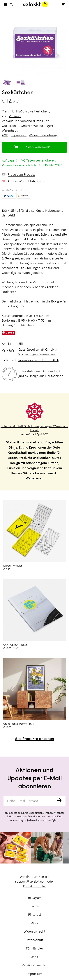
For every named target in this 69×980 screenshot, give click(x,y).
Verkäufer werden (34, 965)
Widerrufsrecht (34, 932)
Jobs (34, 957)
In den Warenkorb (37, 147)
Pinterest (35, 915)
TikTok (35, 906)
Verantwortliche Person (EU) (38, 360)
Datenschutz (35, 940)
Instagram (34, 898)
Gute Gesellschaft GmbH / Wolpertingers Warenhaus (28, 126)
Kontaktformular (34, 886)
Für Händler (35, 949)
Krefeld (35, 430)
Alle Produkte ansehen (34, 739)
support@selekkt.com (31, 882)
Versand (15, 116)
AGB (34, 923)
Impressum (35, 974)
